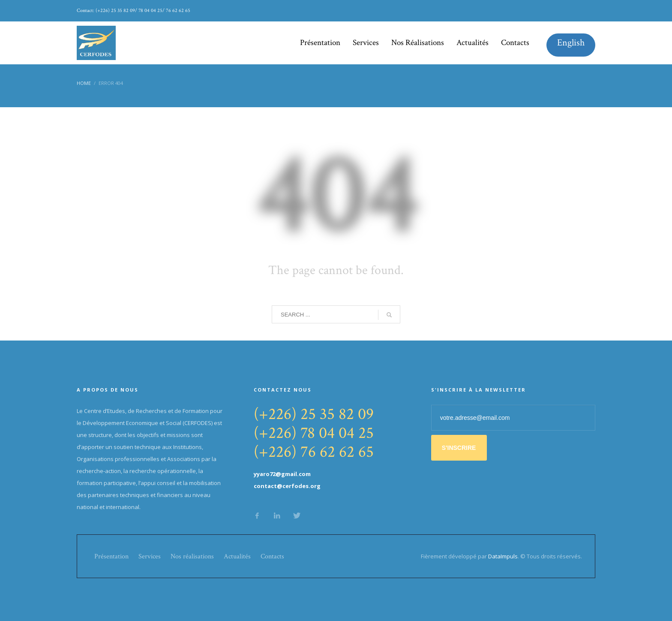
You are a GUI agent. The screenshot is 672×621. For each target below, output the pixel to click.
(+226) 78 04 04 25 (314, 433)
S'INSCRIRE (459, 448)
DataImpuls (503, 556)
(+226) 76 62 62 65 (314, 452)
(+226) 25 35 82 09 (314, 414)
